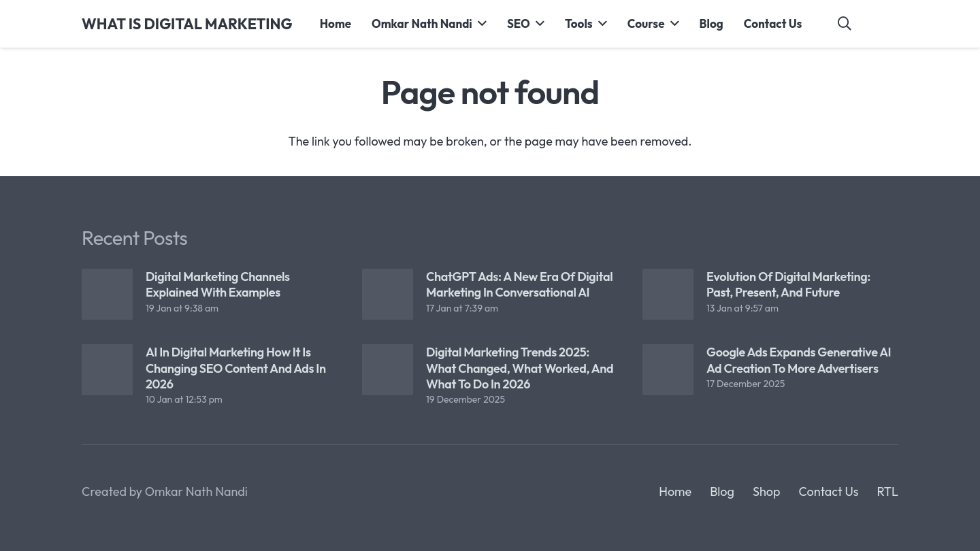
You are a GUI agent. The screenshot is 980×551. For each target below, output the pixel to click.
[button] (479, 24)
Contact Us (828, 491)
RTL (887, 491)
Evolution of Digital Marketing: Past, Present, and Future (788, 284)
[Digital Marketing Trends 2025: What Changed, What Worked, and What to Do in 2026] (388, 370)
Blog (722, 491)
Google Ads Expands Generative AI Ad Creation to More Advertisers (799, 360)
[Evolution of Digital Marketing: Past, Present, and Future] (668, 294)
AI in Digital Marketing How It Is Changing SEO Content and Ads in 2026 (236, 368)
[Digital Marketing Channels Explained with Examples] (107, 294)
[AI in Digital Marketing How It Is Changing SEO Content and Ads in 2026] (107, 370)
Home (675, 491)
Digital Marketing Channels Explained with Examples (218, 284)
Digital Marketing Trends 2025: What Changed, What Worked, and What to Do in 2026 (520, 368)
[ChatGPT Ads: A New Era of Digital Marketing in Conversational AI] (388, 294)
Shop (767, 491)
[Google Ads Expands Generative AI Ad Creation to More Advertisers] (668, 370)
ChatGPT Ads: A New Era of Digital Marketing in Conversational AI (519, 284)
